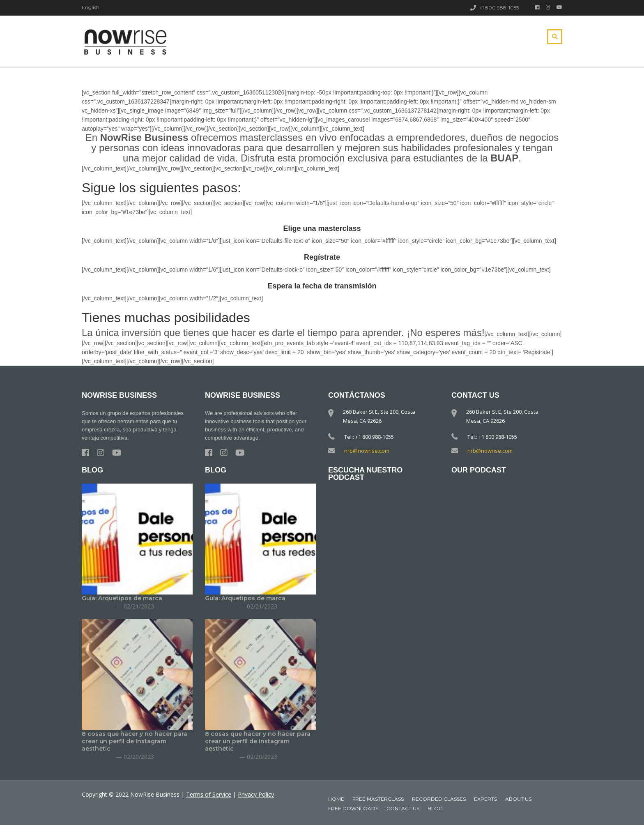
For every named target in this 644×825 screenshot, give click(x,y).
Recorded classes (439, 799)
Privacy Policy (256, 794)
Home (336, 799)
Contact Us (403, 808)
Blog (435, 808)
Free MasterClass (378, 799)
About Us (518, 799)
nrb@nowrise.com (367, 451)
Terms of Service (209, 794)
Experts (485, 799)
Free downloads (353, 808)
